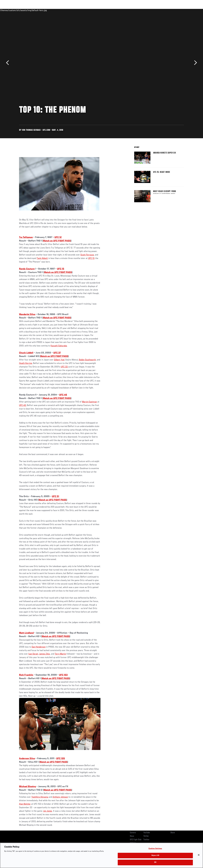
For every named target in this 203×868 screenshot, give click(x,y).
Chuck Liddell (26, 353)
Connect (142, 10)
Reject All (155, 856)
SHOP (178, 10)
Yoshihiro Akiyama (40, 797)
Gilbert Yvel (59, 360)
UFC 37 (57, 353)
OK (155, 862)
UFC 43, (23, 405)
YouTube (147, 833)
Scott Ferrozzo (87, 255)
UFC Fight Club (136, 840)
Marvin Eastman (89, 402)
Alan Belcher (25, 804)
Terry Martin (60, 654)
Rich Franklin (26, 675)
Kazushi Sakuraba (59, 346)
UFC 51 (55, 497)
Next (195, 63)
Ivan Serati (33, 654)
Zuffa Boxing (166, 10)
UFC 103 (63, 675)
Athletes (40, 10)
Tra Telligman (26, 237)
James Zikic (45, 654)
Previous (8, 63)
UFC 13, (91, 258)
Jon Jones (48, 811)
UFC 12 (58, 237)
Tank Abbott (42, 258)
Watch (153, 10)
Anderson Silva (27, 759)
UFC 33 (64, 367)
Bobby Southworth (87, 360)
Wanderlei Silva (27, 314)
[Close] (199, 855)
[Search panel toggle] (185, 10)
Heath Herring (26, 363)
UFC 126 (61, 759)
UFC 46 (63, 395)
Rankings (28, 10)
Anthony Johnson (60, 797)
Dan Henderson (39, 647)
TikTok (146, 836)
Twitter (146, 840)
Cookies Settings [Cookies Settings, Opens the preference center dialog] (155, 849)
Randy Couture (27, 269)
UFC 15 (61, 269)
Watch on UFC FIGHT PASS (57, 241)
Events (16, 10)
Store (132, 836)
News (50, 10)
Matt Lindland (26, 633)
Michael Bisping (27, 787)
